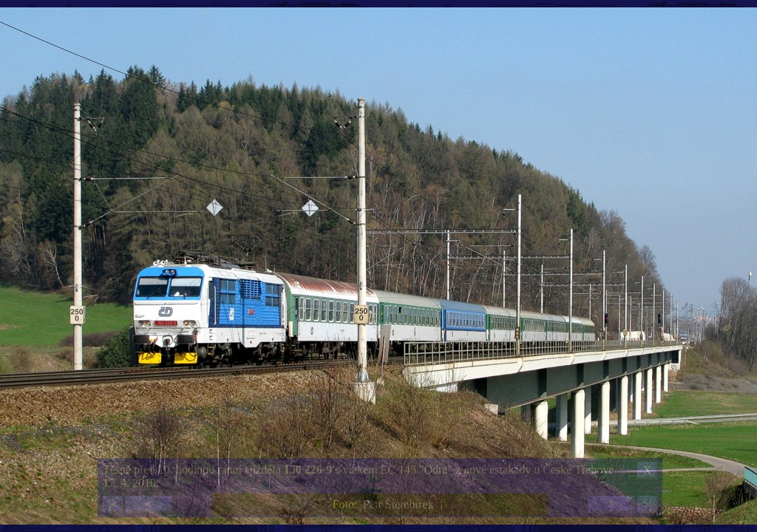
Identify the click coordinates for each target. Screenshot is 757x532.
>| (647, 504)
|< (112, 504)
